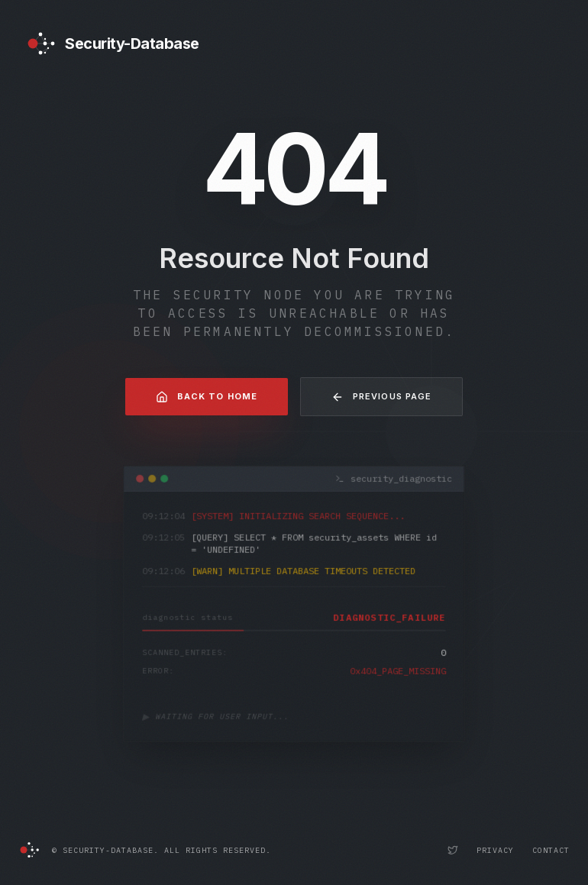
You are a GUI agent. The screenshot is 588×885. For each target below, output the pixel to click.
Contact (551, 850)
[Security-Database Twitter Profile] (453, 850)
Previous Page (381, 397)
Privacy (495, 850)
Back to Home (207, 397)
